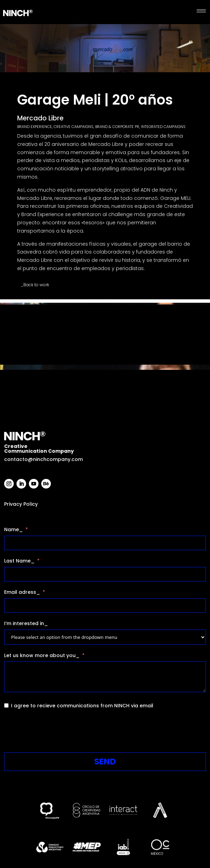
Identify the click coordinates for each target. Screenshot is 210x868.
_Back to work (35, 285)
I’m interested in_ (26, 623)
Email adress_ (22, 592)
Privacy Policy (21, 504)
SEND (105, 762)
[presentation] (56, 732)
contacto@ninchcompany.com (43, 459)
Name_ (14, 529)
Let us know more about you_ (42, 655)
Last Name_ (19, 561)
